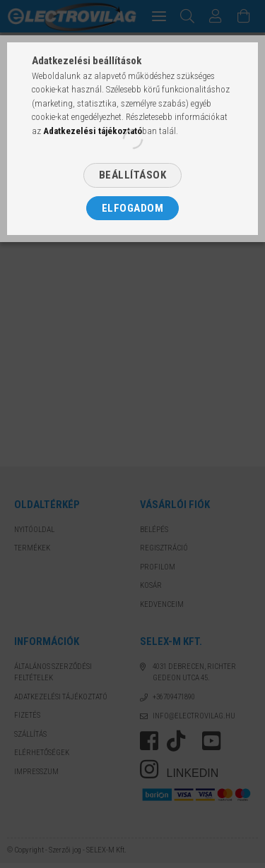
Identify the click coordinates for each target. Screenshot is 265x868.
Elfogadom (133, 208)
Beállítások (133, 175)
